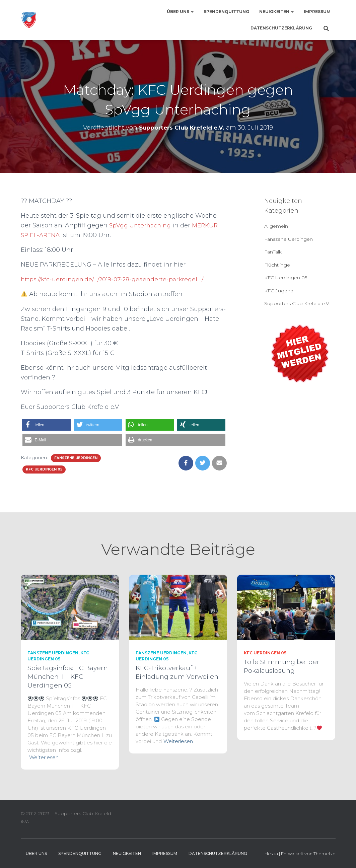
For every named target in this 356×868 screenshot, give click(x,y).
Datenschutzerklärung (281, 28)
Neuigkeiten (276, 12)
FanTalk (273, 252)
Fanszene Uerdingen (76, 458)
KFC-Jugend (279, 291)
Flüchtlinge (277, 265)
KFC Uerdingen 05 (44, 469)
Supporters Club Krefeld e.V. (297, 303)
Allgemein (276, 226)
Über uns (180, 12)
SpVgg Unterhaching (142, 225)
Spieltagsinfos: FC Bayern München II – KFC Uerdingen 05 (68, 677)
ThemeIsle (325, 854)
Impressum (317, 12)
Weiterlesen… (45, 757)
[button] (46, 425)
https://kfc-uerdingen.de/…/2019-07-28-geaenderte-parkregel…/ (116, 279)
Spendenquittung (226, 12)
